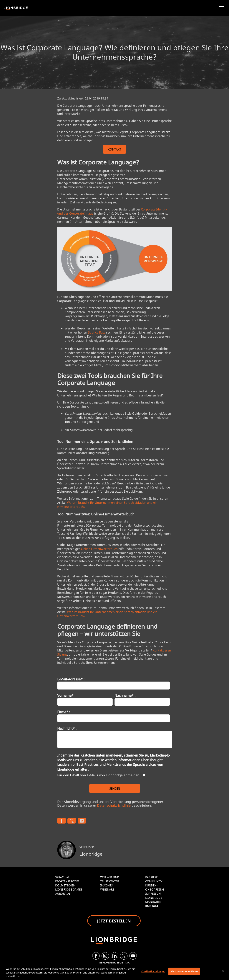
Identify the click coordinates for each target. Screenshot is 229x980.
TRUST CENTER (110, 881)
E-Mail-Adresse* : (71, 679)
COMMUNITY (154, 881)
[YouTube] (133, 956)
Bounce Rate (97, 332)
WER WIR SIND (110, 877)
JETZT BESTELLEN (114, 921)
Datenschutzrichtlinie (114, 805)
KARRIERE (151, 877)
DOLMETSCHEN (65, 885)
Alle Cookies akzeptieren (184, 971)
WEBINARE (107, 889)
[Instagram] (105, 956)
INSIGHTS (106, 885)
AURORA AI (63, 894)
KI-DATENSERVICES (67, 881)
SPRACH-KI (62, 877)
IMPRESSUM (153, 894)
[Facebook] (96, 956)
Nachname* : (125, 695)
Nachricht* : (67, 728)
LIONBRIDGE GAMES (69, 889)
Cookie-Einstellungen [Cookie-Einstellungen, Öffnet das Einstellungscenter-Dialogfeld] (153, 971)
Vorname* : (66, 695)
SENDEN (115, 788)
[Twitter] (124, 956)
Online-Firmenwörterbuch (99, 549)
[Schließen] (223, 971)
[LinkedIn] (114, 956)
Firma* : (64, 712)
